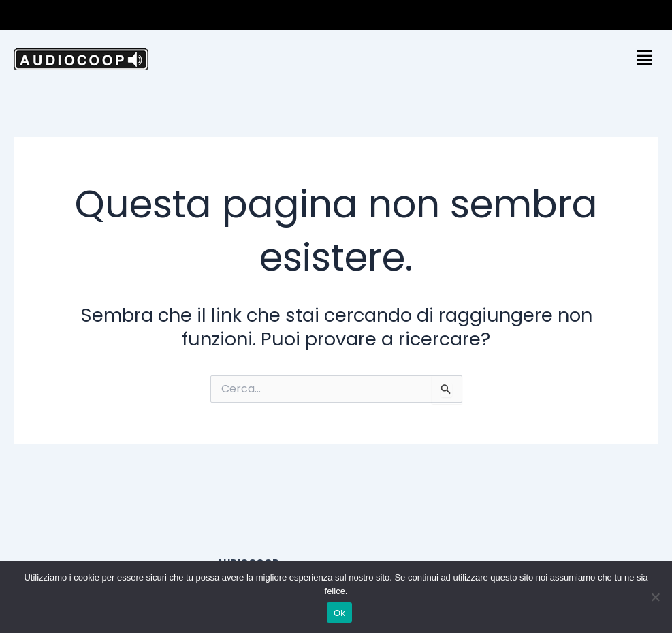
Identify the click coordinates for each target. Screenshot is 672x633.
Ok (339, 613)
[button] (658, 15)
